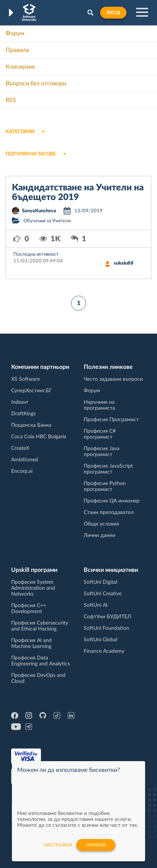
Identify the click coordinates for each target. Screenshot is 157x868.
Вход (113, 13)
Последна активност (36, 254)
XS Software (25, 379)
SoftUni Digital (100, 582)
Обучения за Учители (47, 221)
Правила (17, 50)
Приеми (96, 849)
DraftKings (23, 414)
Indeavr (20, 402)
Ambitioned (25, 460)
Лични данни (100, 535)
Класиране (20, 67)
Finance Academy (104, 651)
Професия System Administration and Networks (33, 588)
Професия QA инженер (112, 501)
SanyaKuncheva (39, 211)
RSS (11, 100)
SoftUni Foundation (106, 628)
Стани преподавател (109, 512)
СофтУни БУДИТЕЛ (107, 617)
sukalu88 (124, 263)
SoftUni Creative (103, 594)
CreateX (20, 448)
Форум (15, 33)
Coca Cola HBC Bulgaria (39, 437)
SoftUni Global (100, 640)
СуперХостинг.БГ (32, 391)
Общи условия (101, 524)
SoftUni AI (96, 605)
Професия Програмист (111, 420)
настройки (58, 849)
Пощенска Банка (31, 425)
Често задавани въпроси (113, 379)
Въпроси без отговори (36, 83)
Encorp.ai (22, 471)
